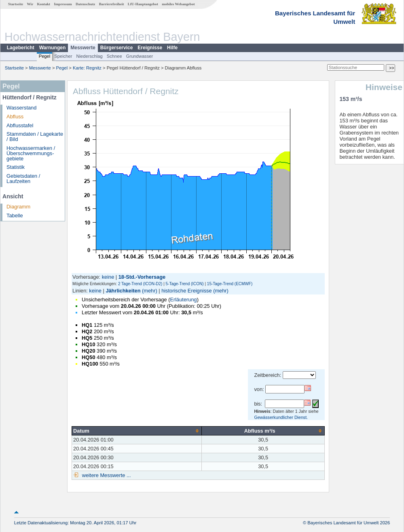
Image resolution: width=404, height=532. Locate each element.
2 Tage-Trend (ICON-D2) (140, 284)
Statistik (16, 167)
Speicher (63, 56)
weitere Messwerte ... (106, 475)
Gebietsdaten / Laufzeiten (23, 179)
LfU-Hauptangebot (143, 4)
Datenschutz (86, 4)
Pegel (45, 56)
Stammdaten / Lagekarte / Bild (35, 137)
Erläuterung (183, 300)
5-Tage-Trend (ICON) (185, 284)
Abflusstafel (20, 125)
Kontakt (43, 4)
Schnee (114, 56)
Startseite (16, 4)
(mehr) (150, 291)
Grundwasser (140, 56)
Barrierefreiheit (112, 4)
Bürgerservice (117, 48)
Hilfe (172, 48)
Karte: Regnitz (87, 68)
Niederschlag (89, 56)
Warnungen (53, 48)
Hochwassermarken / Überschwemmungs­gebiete (31, 153)
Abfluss (15, 117)
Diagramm (18, 207)
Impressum (63, 4)
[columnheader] (137, 431)
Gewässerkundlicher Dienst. (281, 417)
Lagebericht (21, 48)
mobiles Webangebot (178, 4)
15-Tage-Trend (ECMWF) (230, 284)
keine (108, 277)
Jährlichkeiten (123, 291)
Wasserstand (21, 108)
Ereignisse (150, 48)
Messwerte (83, 48)
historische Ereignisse (186, 291)
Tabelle (15, 216)
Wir (30, 4)
